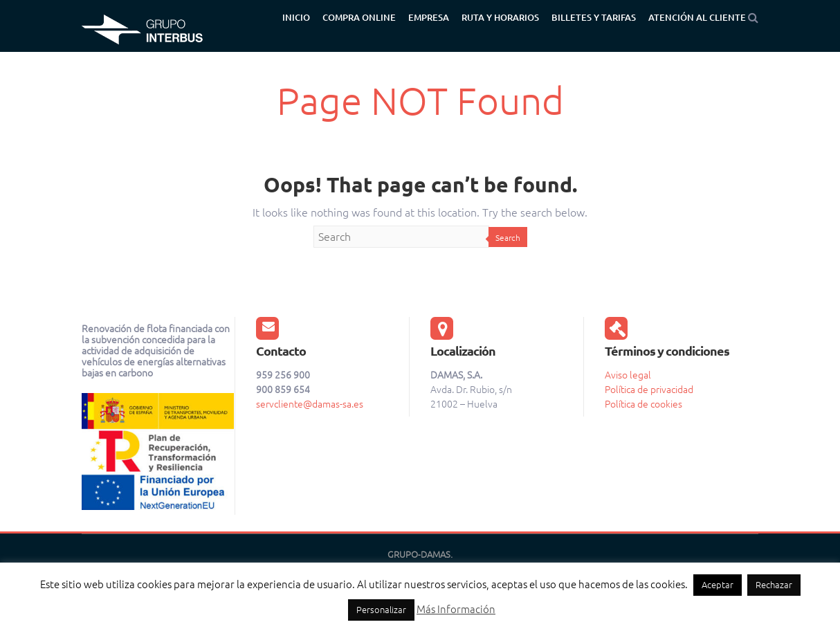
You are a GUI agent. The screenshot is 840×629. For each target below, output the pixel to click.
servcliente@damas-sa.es (310, 404)
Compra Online (359, 17)
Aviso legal (628, 375)
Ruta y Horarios (500, 17)
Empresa (429, 17)
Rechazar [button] (774, 585)
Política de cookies (643, 404)
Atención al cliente (697, 17)
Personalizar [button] (381, 610)
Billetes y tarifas (594, 17)
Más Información (456, 609)
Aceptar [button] (718, 585)
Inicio (296, 17)
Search (508, 238)
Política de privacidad (649, 390)
